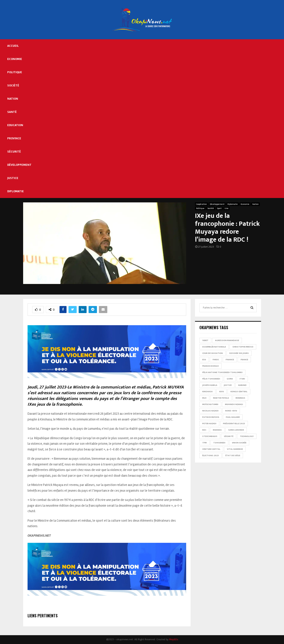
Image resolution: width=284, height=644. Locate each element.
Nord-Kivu (231, 411)
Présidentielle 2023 (234, 424)
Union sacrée (239, 443)
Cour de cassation (213, 353)
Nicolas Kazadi (210, 411)
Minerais (240, 398)
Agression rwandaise (227, 340)
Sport (219, 208)
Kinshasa (207, 392)
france (244, 360)
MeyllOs (174, 639)
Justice (13, 178)
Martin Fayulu (221, 398)
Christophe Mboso (243, 347)
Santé (12, 112)
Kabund (242, 385)
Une (226, 208)
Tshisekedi (219, 443)
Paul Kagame (233, 417)
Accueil (13, 46)
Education (15, 125)
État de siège (233, 455)
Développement (19, 165)
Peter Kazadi (209, 424)
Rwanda (217, 430)
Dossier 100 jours (239, 353)
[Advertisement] (158, 72)
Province (14, 138)
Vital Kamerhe (235, 449)
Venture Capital (211, 449)
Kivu (222, 392)
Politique (15, 72)
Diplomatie (16, 191)
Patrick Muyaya (211, 417)
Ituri (242, 379)
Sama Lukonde (236, 430)
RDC (204, 430)
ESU (204, 360)
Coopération (201, 204)
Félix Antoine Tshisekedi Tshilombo (222, 372)
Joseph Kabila (210, 385)
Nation (13, 99)
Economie (15, 59)
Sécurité (14, 152)
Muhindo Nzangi (234, 404)
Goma (230, 379)
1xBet (205, 340)
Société (13, 85)
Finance (230, 360)
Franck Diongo (211, 366)
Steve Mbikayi (210, 436)
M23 (204, 398)
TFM (204, 443)
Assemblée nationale (214, 347)
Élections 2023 (211, 455)
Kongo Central (239, 392)
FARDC (216, 360)
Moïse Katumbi (210, 404)
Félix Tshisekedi (211, 379)
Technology (247, 436)
